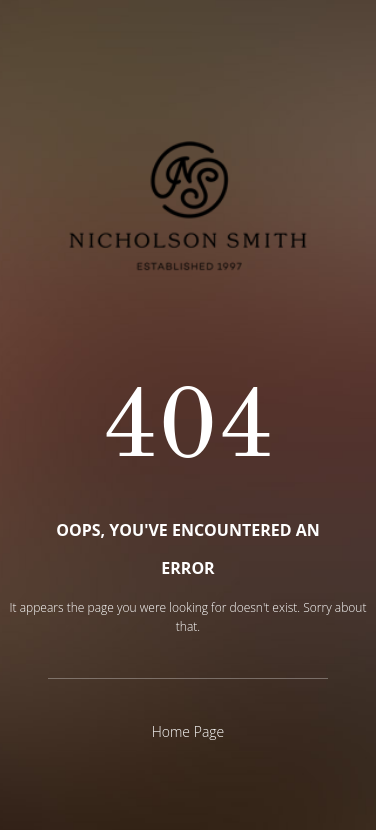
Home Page (188, 731)
